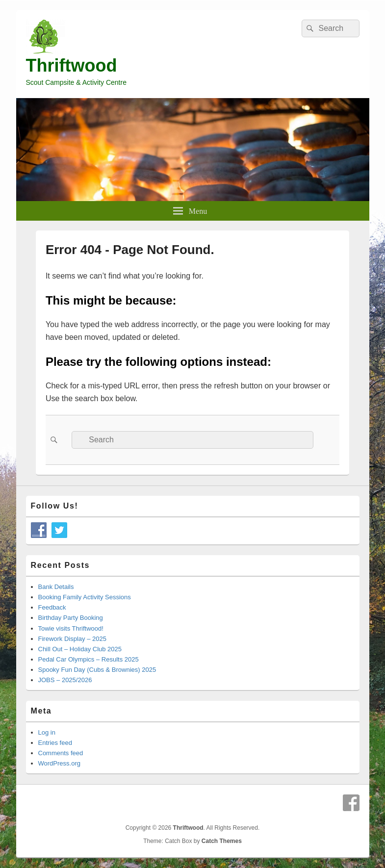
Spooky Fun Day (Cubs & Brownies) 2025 (97, 670)
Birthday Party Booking (71, 618)
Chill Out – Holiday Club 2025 (80, 649)
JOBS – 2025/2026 (65, 680)
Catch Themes (222, 841)
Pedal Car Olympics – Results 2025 (89, 659)
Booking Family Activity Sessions (85, 597)
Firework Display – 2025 (72, 639)
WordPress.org (59, 763)
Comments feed (61, 753)
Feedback (52, 607)
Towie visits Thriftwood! (71, 628)
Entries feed (55, 743)
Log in (47, 732)
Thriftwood (72, 65)
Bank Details (56, 587)
